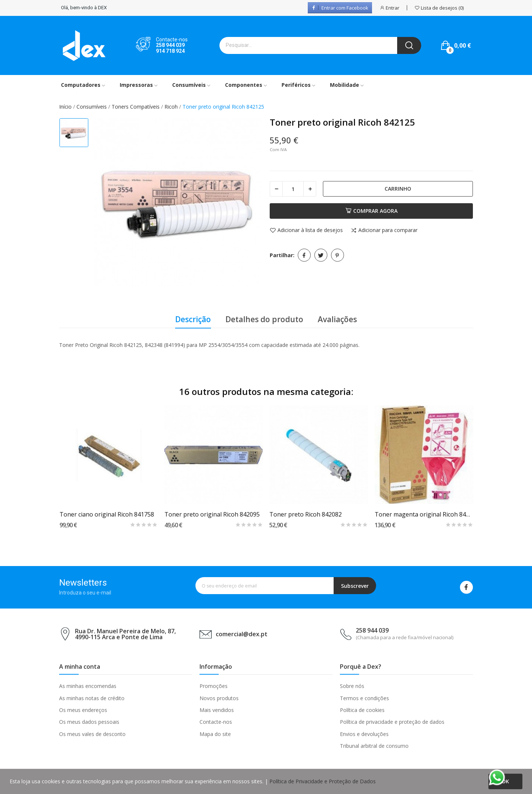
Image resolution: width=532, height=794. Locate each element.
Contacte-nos (216, 722)
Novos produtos (219, 698)
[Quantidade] (293, 189)
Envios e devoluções (364, 734)
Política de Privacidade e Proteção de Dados (323, 781)
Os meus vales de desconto (92, 734)
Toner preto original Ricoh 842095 (212, 514)
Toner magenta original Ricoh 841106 (424, 514)
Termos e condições (364, 698)
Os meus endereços (83, 710)
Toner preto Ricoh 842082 (306, 514)
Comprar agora (371, 211)
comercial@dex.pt (242, 634)
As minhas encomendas (88, 686)
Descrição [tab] (193, 319)
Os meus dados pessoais (89, 722)
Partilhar (304, 255)
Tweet (321, 255)
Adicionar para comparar (384, 231)
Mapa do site (215, 734)
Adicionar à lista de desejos (306, 231)
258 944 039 (170, 45)
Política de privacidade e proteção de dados (392, 722)
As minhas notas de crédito (92, 698)
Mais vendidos (217, 710)
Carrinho (398, 189)
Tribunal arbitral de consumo (374, 746)
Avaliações (337, 319)
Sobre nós (352, 686)
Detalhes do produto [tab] (264, 319)
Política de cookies (362, 710)
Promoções (214, 686)
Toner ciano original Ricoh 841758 (107, 514)
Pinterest (337, 255)
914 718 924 (170, 51)
